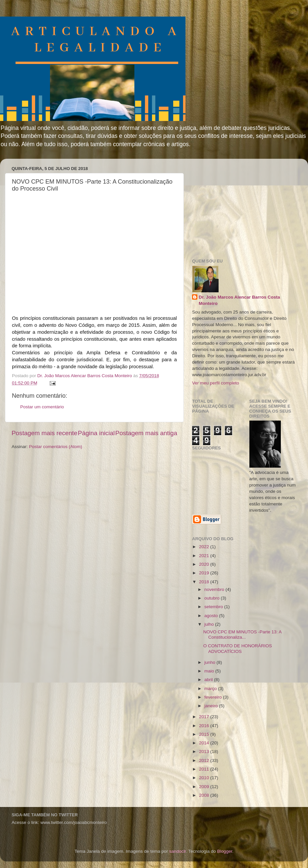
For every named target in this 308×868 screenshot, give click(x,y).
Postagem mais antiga (146, 433)
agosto (212, 616)
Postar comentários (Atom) (56, 447)
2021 (205, 556)
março (211, 689)
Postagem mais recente (44, 433)
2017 (205, 717)
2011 (205, 769)
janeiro (212, 706)
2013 (205, 752)
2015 (205, 734)
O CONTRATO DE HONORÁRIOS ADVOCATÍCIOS (238, 648)
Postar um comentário (42, 407)
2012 (205, 760)
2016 (205, 726)
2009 (205, 787)
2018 (205, 582)
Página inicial (96, 433)
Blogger (225, 851)
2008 (205, 795)
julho (210, 624)
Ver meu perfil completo (216, 383)
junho (210, 662)
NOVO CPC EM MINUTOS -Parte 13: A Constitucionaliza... (242, 635)
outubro (213, 598)
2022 (205, 547)
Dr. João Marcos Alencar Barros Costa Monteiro (239, 300)
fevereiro (214, 697)
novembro (215, 589)
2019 (205, 573)
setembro (214, 607)
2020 (205, 564)
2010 (205, 778)
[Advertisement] (242, 205)
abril (209, 680)
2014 (205, 743)
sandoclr (178, 851)
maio (210, 671)
